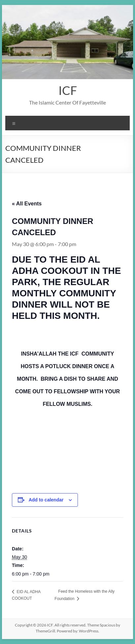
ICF (68, 90)
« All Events (27, 204)
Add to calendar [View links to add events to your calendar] (46, 500)
